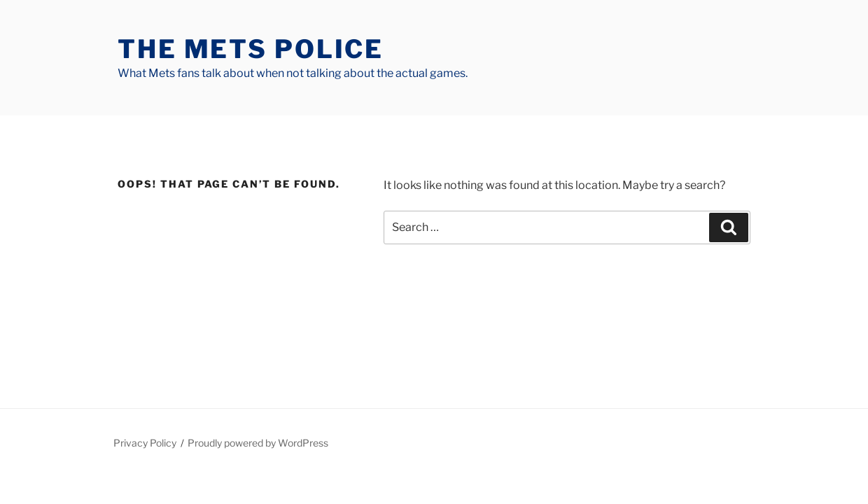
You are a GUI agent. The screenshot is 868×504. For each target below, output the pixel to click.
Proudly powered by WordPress (258, 443)
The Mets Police (251, 49)
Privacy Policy (145, 443)
